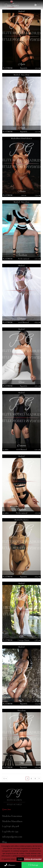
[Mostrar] (5, 779)
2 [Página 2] (31, 778)
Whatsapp (33, 865)
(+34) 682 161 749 (10, 831)
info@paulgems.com (12, 837)
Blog (4, 842)
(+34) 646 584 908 (11, 826)
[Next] (39, 778)
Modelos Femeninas (12, 816)
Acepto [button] (20, 859)
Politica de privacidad (33, 859)
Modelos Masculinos (12, 821)
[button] (36, 5)
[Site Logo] (12, 5)
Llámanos (10, 865)
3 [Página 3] (35, 778)
